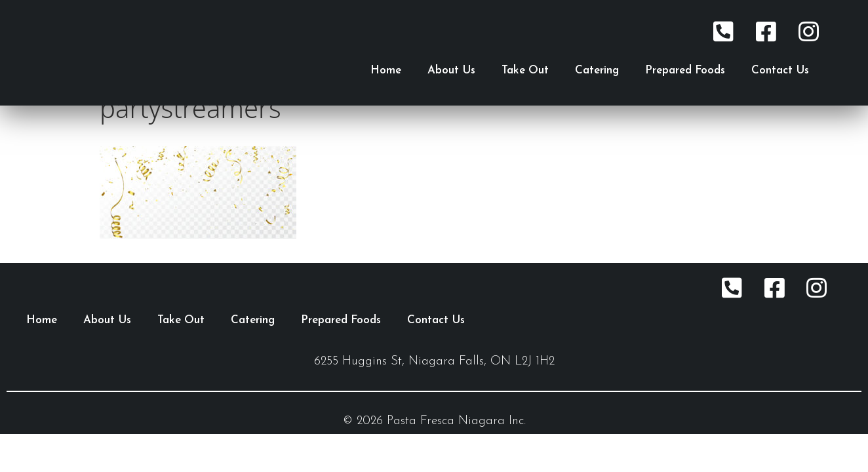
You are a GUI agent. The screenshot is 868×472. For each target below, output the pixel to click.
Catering (597, 70)
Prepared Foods (685, 70)
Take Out (525, 70)
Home (386, 70)
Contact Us (780, 70)
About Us (451, 70)
